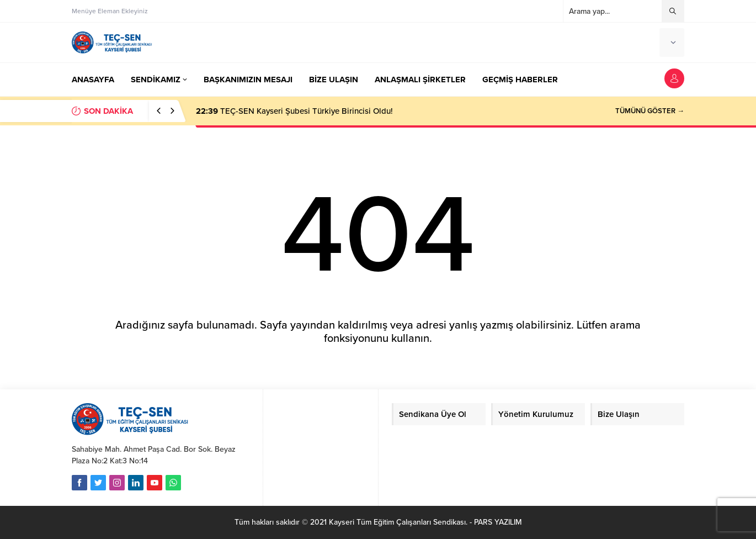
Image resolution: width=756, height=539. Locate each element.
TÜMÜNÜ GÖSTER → (650, 111)
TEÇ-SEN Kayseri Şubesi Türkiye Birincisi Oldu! (294, 111)
